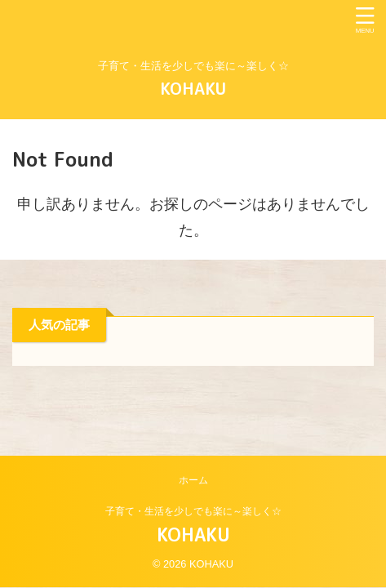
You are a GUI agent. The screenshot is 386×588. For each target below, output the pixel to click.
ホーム (193, 480)
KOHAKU (193, 88)
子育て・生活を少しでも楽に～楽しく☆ (193, 511)
